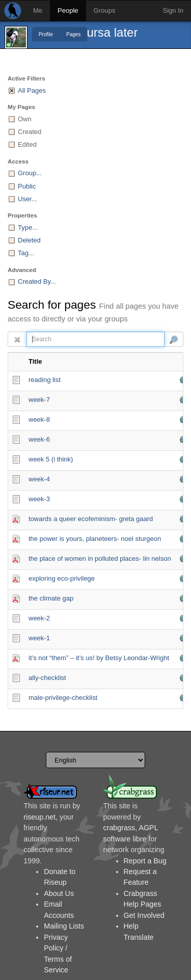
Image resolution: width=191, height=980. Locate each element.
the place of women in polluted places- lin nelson (100, 559)
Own (25, 119)
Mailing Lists (64, 926)
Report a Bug (145, 861)
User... (28, 199)
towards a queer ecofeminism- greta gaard (91, 519)
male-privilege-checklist (63, 698)
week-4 (39, 479)
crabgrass (119, 828)
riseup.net (39, 817)
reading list (45, 380)
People (68, 10)
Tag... (26, 253)
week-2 (39, 618)
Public (27, 186)
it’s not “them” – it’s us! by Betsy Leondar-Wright (99, 658)
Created (30, 132)
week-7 (39, 400)
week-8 (39, 419)
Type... (28, 227)
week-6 (39, 439)
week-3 (39, 499)
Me (38, 10)
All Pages (32, 90)
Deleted (29, 240)
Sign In (173, 10)
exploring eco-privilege (62, 578)
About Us (59, 893)
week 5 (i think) (51, 459)
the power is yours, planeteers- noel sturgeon (95, 539)
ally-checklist (47, 678)
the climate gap (51, 598)
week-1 (39, 638)
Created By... (37, 281)
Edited (27, 144)
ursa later (112, 32)
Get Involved (144, 915)
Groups (105, 10)
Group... (30, 173)
